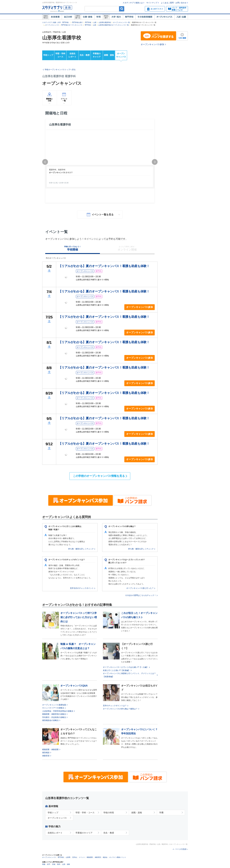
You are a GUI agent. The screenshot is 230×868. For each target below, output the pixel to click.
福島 (68, 864)
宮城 (54, 864)
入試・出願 (181, 17)
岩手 (49, 864)
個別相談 (46, 753)
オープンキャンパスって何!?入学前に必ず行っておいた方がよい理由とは (79, 617)
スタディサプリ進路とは (133, 3)
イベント (82, 857)
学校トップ (48, 55)
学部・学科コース (60, 55)
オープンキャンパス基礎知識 (54, 705)
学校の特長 (109, 813)
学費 (161, 813)
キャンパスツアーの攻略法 (53, 708)
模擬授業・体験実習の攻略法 (54, 714)
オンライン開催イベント (118, 857)
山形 (95, 22)
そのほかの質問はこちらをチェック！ (141, 595)
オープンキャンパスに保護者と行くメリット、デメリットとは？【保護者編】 (129, 675)
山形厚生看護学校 (105, 22)
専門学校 (129, 17)
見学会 (75, 857)
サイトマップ (152, 3)
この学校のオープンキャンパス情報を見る (99, 476)
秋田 (59, 864)
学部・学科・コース (85, 813)
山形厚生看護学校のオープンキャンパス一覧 (114, 25)
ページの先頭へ (182, 849)
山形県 (68, 857)
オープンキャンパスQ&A (74, 686)
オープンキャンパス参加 (152, 44)
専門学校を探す (77, 22)
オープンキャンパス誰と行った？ (140, 588)
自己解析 (68, 17)
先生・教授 (85, 55)
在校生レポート (72, 55)
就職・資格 (109, 55)
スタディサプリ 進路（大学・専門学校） (56, 22)
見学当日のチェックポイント (82, 588)
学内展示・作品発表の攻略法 (54, 717)
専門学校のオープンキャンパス (72, 25)
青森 (44, 864)
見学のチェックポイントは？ (115, 706)
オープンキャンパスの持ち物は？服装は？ (120, 709)
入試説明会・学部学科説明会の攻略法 (58, 711)
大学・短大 (116, 17)
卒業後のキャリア (97, 55)
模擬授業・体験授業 (50, 750)
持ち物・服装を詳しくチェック (81, 549)
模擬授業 (90, 857)
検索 (122, 9)
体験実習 (46, 756)
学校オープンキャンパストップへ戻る (60, 70)
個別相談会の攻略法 (50, 720)
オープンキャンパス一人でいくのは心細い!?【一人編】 (126, 667)
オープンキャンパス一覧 (121, 22)
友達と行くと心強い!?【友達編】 (116, 670)
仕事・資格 (88, 17)
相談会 (105, 857)
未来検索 (55, 17)
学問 (99, 17)
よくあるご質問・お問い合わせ (174, 3)
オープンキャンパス (164, 17)
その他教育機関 (145, 17)
